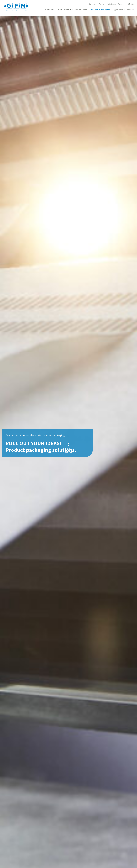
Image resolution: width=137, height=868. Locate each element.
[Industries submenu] (55, 10)
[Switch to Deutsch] (129, 4)
